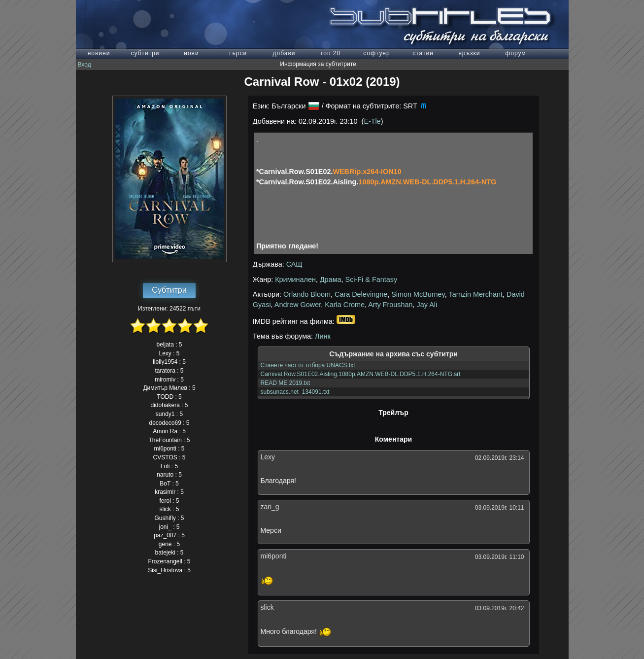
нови (191, 53)
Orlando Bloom (307, 294)
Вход (85, 65)
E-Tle (372, 121)
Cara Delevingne (361, 294)
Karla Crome (345, 305)
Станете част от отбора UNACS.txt (308, 365)
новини (99, 53)
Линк (323, 336)
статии (423, 53)
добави (284, 53)
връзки (469, 53)
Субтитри (169, 290)
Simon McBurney (418, 294)
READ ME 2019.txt (286, 383)
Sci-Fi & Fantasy (372, 279)
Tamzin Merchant (475, 294)
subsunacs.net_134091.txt (295, 392)
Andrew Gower (298, 305)
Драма (331, 279)
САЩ (294, 264)
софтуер (376, 53)
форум (515, 53)
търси (238, 53)
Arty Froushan (390, 305)
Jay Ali (427, 305)
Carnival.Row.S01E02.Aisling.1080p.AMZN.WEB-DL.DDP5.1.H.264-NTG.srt (361, 374)
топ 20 (330, 53)
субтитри (145, 53)
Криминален (295, 279)
